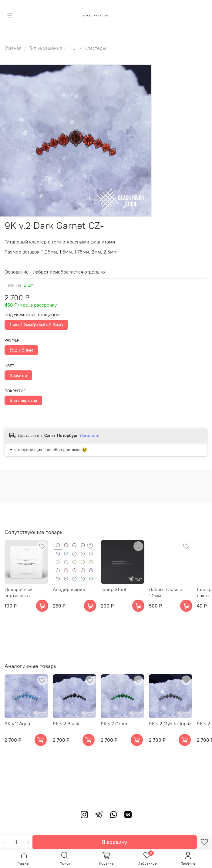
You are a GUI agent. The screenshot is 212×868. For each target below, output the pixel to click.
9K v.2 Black (66, 723)
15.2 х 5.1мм (21, 350)
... (73, 48)
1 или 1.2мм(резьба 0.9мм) (36, 325)
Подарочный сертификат (19, 592)
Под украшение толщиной (32, 315)
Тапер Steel (114, 589)
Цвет (9, 366)
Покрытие (15, 391)
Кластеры (95, 48)
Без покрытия (23, 400)
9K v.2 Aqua (17, 723)
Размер (12, 340)
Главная (13, 48)
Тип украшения (45, 48)
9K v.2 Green (115, 723)
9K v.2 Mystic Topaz (170, 723)
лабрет (41, 272)
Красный (18, 375)
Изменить (89, 435)
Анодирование (69, 589)
